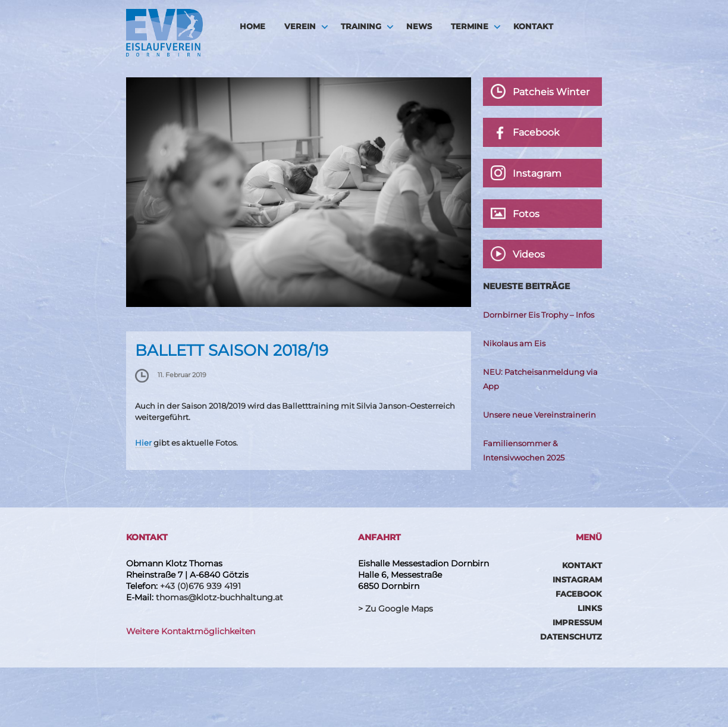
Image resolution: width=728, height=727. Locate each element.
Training (361, 26)
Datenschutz (571, 637)
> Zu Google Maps (396, 609)
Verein (300, 26)
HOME (252, 26)
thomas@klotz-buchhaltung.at (219, 597)
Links (590, 608)
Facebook (579, 594)
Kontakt (533, 26)
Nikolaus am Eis (514, 343)
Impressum (577, 622)
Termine (470, 26)
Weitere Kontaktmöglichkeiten (191, 631)
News (419, 26)
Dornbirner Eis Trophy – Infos (539, 315)
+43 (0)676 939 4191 (200, 586)
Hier (143, 443)
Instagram (577, 579)
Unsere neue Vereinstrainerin (539, 415)
